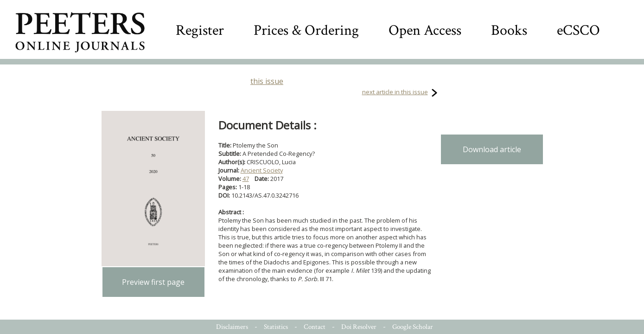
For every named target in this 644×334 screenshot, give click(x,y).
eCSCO (578, 30)
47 (246, 179)
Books (509, 30)
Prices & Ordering (306, 30)
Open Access (425, 30)
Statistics (276, 327)
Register (200, 30)
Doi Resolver (359, 327)
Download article (492, 149)
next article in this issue (395, 92)
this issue (267, 81)
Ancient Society (262, 170)
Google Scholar (413, 327)
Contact (315, 327)
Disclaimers (232, 327)
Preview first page (153, 282)
